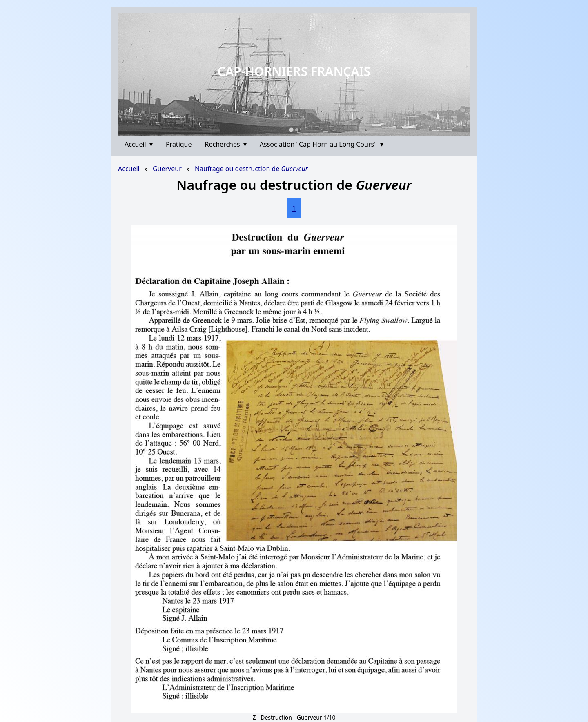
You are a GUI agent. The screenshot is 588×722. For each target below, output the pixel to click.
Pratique (179, 144)
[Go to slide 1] (291, 130)
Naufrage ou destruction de (251, 169)
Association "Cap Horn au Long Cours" (322, 144)
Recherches (226, 144)
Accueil (139, 144)
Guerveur (167, 169)
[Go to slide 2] (297, 130)
